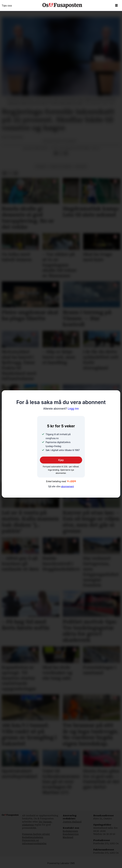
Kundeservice (71, 834)
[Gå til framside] (62, 6)
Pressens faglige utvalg (36, 834)
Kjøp (61, 460)
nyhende (41, 166)
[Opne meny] (116, 6)
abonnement (67, 486)
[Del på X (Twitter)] (61, 153)
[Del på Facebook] (56, 153)
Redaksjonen (70, 831)
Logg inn (61, 409)
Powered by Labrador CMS (61, 863)
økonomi (81, 166)
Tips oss (7, 6)
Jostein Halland (72, 822)
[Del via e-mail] (66, 153)
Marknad (68, 837)
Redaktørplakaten (33, 837)
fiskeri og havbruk (61, 166)
